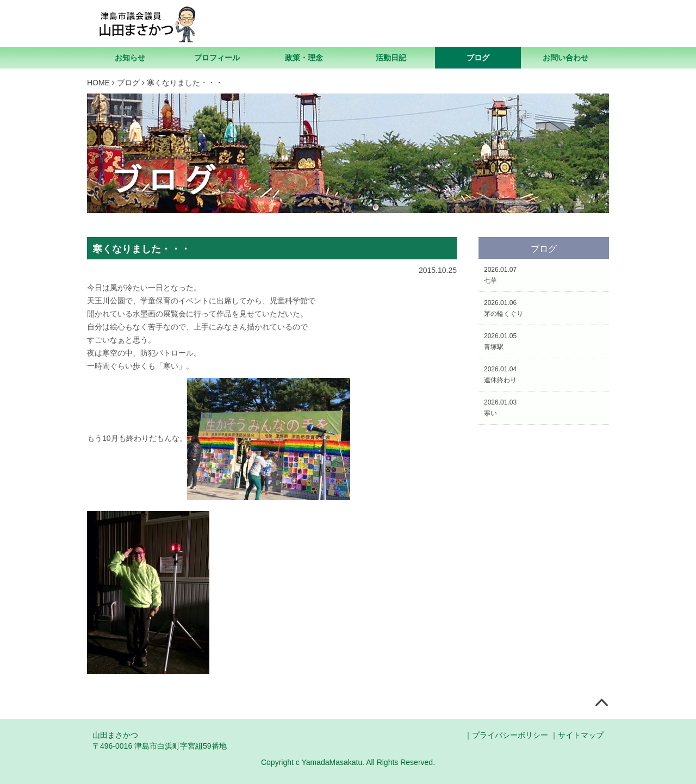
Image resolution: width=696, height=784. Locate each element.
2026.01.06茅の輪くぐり (504, 308)
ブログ (478, 58)
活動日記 (391, 58)
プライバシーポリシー (510, 735)
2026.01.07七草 (500, 275)
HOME (98, 83)
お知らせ (130, 58)
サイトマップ (581, 735)
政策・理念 (304, 58)
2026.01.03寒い (500, 408)
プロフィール (217, 58)
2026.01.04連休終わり (500, 375)
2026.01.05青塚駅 (500, 341)
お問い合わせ (565, 58)
